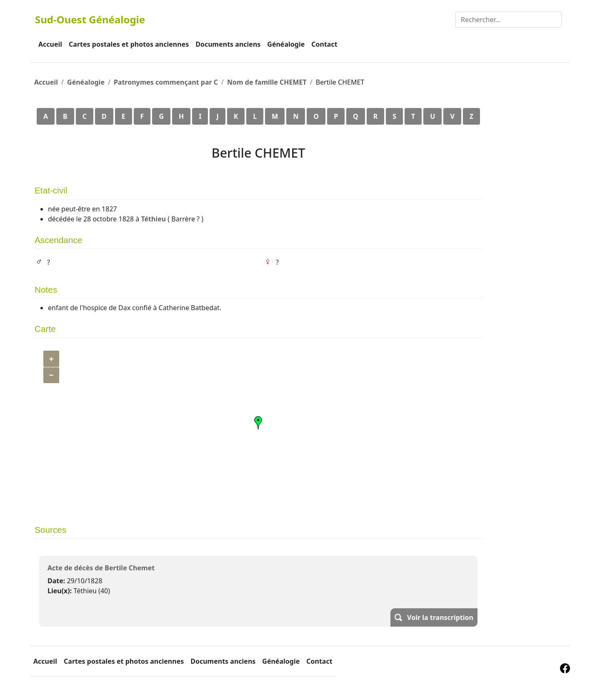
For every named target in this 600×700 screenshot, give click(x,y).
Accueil (50, 44)
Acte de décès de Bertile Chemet (101, 568)
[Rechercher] (509, 20)
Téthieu (153, 219)
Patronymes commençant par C (166, 82)
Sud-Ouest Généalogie (90, 19)
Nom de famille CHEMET (267, 82)
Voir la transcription (440, 617)
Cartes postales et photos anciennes (129, 44)
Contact (324, 44)
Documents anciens (228, 44)
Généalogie (286, 44)
